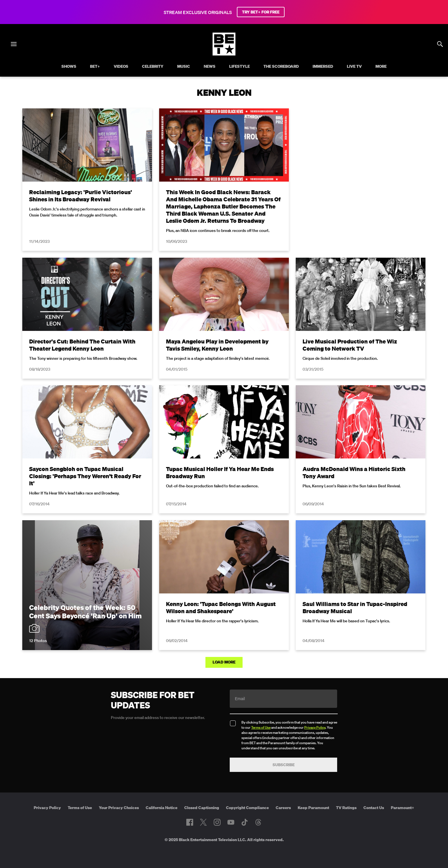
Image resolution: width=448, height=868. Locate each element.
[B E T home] (224, 54)
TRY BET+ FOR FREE (261, 12)
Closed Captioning (202, 808)
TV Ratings (346, 808)
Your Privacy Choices (119, 808)
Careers (283, 808)
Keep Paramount (313, 808)
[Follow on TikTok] (245, 822)
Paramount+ (403, 808)
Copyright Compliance (247, 808)
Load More (224, 662)
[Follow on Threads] (258, 822)
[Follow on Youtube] (231, 822)
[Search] (440, 44)
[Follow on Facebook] (190, 822)
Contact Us (374, 808)
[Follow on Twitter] (203, 822)
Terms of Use (261, 727)
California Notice (162, 808)
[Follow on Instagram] (217, 822)
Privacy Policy (315, 727)
